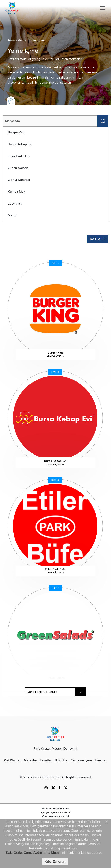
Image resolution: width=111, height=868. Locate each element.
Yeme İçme (37, 40)
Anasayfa (15, 40)
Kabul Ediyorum (55, 861)
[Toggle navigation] (103, 8)
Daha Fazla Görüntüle (56, 692)
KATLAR (96, 239)
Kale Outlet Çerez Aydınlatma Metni (33, 853)
